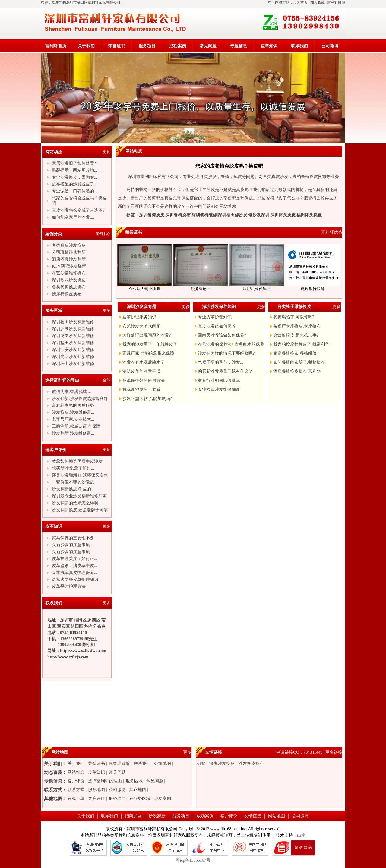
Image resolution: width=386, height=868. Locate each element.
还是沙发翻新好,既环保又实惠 (80, 475)
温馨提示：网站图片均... (75, 170)
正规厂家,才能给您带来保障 (148, 353)
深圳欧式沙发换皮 (69, 280)
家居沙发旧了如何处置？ (75, 163)
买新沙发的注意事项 (71, 545)
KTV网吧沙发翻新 (69, 266)
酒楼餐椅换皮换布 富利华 (297, 371)
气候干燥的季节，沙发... (221, 362)
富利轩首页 (56, 46)
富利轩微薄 (336, 2)
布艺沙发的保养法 (215, 344)
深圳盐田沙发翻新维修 (73, 343)
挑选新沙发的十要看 (141, 390)
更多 (106, 152)
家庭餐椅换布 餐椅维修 (295, 353)
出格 (301, 835)
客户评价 (76, 781)
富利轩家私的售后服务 (73, 405)
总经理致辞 (119, 763)
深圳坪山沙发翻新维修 (73, 364)
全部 (106, 380)
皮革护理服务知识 (139, 317)
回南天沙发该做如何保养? (222, 335)
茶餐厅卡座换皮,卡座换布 (297, 326)
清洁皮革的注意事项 (141, 371)
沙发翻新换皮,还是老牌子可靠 (80, 510)
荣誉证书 (117, 46)
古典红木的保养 (249, 344)
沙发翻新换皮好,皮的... (73, 489)
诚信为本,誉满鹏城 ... (71, 392)
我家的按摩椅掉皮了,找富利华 (301, 344)
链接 (201, 763)
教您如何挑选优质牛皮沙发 (77, 461)
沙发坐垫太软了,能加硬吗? (147, 399)
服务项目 (147, 46)
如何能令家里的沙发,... (73, 217)
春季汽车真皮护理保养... (75, 573)
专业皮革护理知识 (215, 317)
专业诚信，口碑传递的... (75, 191)
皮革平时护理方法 (69, 586)
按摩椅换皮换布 (67, 294)
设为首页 (300, 2)
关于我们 (86, 46)
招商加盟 (133, 816)
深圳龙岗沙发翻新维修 (73, 336)
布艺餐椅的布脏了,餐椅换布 (299, 362)
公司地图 (163, 763)
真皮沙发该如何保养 (217, 326)
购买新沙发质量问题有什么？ (225, 371)
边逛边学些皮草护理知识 (75, 580)
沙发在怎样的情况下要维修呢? (226, 353)
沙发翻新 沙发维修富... (73, 433)
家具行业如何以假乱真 (219, 380)
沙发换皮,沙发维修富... (73, 412)
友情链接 (253, 816)
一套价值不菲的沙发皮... (75, 482)
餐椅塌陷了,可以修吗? (294, 317)
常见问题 (208, 46)
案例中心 (103, 234)
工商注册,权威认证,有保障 (76, 426)
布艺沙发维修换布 (69, 273)
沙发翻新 (157, 816)
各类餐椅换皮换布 (69, 287)
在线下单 (76, 798)
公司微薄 (300, 816)
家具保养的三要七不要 (73, 538)
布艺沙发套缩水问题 (141, 326)
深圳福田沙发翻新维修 (73, 322)
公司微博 (330, 46)
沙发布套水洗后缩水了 (144, 362)
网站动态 (76, 772)
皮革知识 (269, 46)
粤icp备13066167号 (193, 860)
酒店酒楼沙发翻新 (69, 259)
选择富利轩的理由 (105, 781)
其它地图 (138, 790)
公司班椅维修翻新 (69, 252)
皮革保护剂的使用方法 (144, 380)
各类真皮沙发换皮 (69, 245)
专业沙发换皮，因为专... (75, 177)
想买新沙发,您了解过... (73, 468)
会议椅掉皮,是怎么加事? (296, 335)
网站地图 (277, 816)
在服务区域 (140, 798)
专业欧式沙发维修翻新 (219, 390)
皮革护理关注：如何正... (75, 559)
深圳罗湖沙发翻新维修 (73, 329)
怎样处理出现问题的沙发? (147, 335)
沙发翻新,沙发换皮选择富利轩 (80, 399)
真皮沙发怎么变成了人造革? (78, 210)
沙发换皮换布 (251, 763)
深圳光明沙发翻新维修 (73, 357)
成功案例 (178, 46)
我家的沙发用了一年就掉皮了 (150, 344)
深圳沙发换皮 (222, 763)
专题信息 (239, 46)
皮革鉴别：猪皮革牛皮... (75, 566)
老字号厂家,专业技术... (73, 419)
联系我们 (299, 46)
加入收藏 (318, 2)
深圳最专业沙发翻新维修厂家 (79, 496)
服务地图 (96, 790)
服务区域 (134, 781)
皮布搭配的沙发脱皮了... (75, 184)
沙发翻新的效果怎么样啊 (75, 503)
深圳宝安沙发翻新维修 (73, 350)
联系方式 (76, 790)
